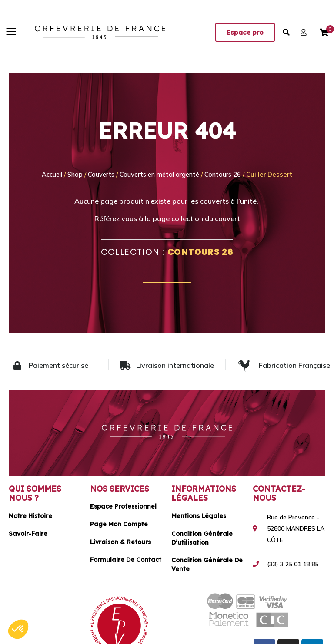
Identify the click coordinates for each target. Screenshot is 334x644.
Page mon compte (119, 524)
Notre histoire (30, 515)
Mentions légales (199, 515)
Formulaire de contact (126, 560)
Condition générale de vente (207, 564)
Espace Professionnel (123, 506)
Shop (73, 174)
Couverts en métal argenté (161, 174)
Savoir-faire (28, 533)
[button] (11, 32)
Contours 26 (228, 174)
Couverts (100, 174)
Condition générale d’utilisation (202, 538)
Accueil (48, 174)
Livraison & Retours (120, 542)
